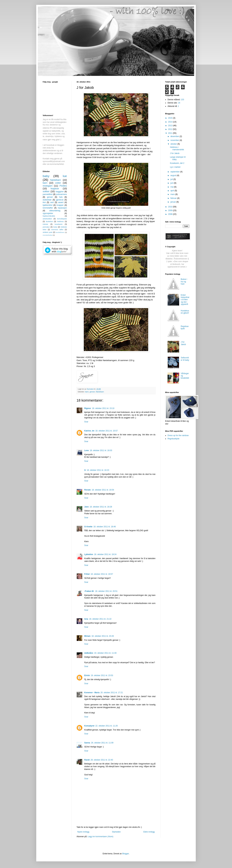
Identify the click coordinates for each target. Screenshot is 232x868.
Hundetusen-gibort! (185, 312)
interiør (45, 224)
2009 (171, 210)
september (175, 172)
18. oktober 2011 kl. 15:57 (107, 431)
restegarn (48, 186)
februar (174, 198)
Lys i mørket (175, 167)
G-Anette (88, 527)
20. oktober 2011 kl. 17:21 (112, 693)
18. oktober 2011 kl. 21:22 (100, 619)
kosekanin (59, 224)
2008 (171, 214)
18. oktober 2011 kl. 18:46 (105, 527)
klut (44, 202)
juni (172, 183)
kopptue (55, 189)
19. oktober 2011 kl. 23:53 (102, 675)
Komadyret (89, 726)
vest (52, 202)
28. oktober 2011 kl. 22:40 (102, 760)
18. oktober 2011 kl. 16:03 (101, 450)
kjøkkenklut (48, 205)
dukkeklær (47, 200)
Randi (87, 760)
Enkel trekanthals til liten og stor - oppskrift (185, 300)
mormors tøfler (57, 230)
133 (182, 100)
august (174, 175)
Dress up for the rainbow (178, 435)
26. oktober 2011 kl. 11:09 (102, 743)
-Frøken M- (89, 591)
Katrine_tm (89, 431)
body (55, 227)
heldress (60, 221)
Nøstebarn (100, 392)
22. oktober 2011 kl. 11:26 (107, 726)
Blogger (126, 854)
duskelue (49, 221)
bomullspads (62, 219)
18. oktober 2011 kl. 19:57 (102, 574)
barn (87, 392)
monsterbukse (48, 235)
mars (173, 194)
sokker (46, 191)
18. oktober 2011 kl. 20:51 (106, 591)
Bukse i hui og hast (184, 282)
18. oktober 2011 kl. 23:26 (103, 636)
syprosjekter (48, 213)
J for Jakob (175, 153)
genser (92, 392)
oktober (174, 144)
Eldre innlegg (149, 832)
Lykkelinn (89, 554)
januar (173, 202)
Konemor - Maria (92, 693)
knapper (60, 205)
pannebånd (48, 194)
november (175, 140)
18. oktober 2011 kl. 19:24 (105, 554)
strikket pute (47, 232)
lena (86, 619)
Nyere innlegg (83, 832)
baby (46, 176)
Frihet (87, 574)
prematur (46, 227)
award (61, 202)
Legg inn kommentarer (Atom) (100, 837)
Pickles (63, 186)
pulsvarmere (62, 194)
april (173, 191)
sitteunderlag (55, 211)
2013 (171, 126)
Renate (87, 490)
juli (172, 179)
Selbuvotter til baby (185, 359)
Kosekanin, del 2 (177, 163)
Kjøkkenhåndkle (49, 216)
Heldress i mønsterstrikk (177, 148)
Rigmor (88, 408)
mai (172, 187)
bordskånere (60, 232)
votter (58, 183)
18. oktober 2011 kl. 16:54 (103, 490)
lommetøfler (48, 208)
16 (179, 103)
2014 (171, 122)
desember (175, 136)
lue (65, 176)
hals (61, 197)
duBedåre (89, 653)
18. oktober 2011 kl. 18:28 (101, 507)
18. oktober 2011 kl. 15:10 (103, 408)
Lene (87, 450)
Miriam (87, 636)
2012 (171, 129)
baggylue (60, 192)
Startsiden (116, 832)
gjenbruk (60, 200)
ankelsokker (47, 219)
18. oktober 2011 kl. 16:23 (98, 470)
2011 (171, 133)
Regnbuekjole (185, 327)
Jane (86, 507)
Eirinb (87, 675)
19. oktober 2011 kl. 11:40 (105, 653)
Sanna (87, 743)
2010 (171, 207)
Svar (86, 422)
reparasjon (62, 208)
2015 (171, 118)
